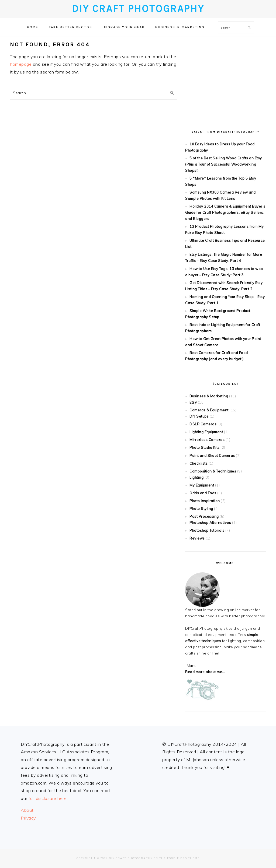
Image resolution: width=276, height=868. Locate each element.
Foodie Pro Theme (183, 858)
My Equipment (202, 485)
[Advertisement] (226, 75)
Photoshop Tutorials (207, 530)
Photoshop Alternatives (210, 523)
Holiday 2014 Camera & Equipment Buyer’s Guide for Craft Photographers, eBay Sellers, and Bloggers (225, 212)
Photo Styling (201, 509)
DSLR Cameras (203, 424)
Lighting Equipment (206, 432)
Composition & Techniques (213, 471)
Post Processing (204, 516)
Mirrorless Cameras (207, 440)
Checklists (199, 463)
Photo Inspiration (205, 501)
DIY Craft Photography (138, 8)
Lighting (196, 477)
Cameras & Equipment (209, 410)
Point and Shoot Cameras (212, 456)
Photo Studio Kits (205, 447)
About (27, 810)
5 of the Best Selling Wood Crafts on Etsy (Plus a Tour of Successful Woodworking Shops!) (224, 164)
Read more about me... (205, 672)
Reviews (197, 538)
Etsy (193, 402)
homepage (21, 64)
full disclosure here (48, 798)
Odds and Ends (203, 493)
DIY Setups (199, 416)
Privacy (28, 818)
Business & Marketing (209, 396)
